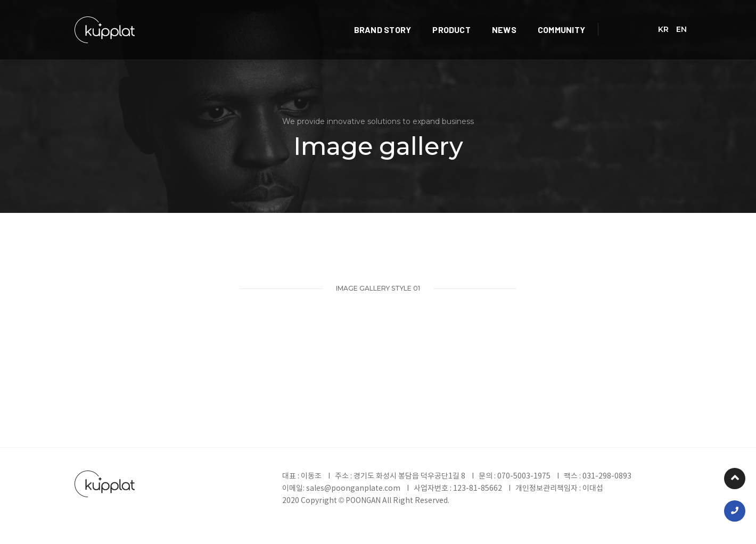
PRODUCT (486, 19)
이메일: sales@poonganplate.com (342, 489)
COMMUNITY (595, 19)
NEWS (538, 19)
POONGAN (364, 501)
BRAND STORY (416, 19)
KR (663, 19)
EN (681, 19)
